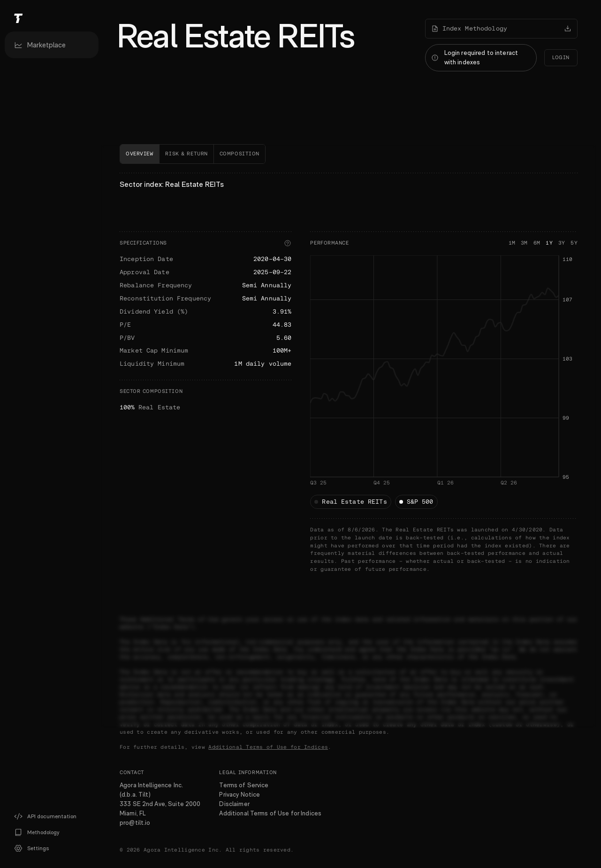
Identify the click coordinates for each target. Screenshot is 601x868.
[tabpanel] (349, 373)
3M (524, 243)
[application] (444, 382)
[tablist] (349, 154)
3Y (562, 243)
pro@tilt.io (135, 822)
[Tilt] (52, 18)
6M (537, 243)
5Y (574, 243)
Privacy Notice (240, 794)
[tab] (140, 154)
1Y (549, 243)
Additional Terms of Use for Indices (268, 747)
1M (512, 243)
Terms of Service (244, 785)
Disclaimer (234, 804)
